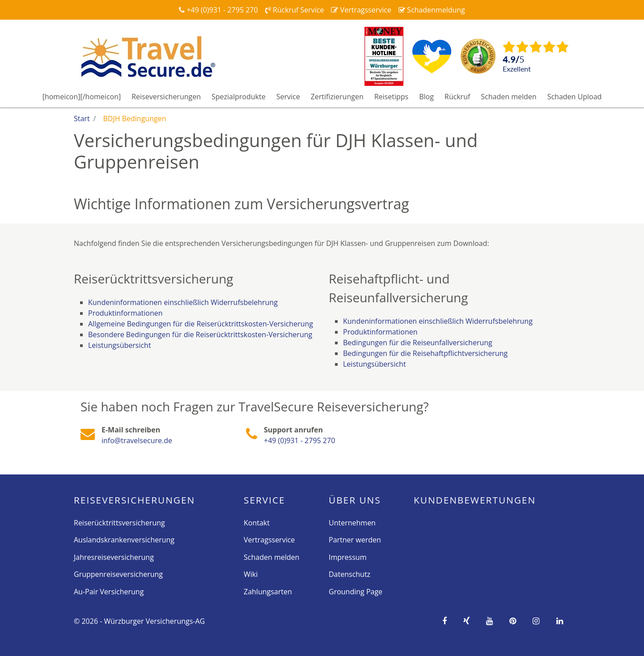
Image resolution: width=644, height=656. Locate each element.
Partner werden (355, 540)
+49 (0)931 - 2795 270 (218, 10)
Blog (426, 97)
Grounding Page (356, 592)
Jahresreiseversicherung (114, 557)
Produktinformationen (125, 313)
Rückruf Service (295, 10)
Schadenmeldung (432, 10)
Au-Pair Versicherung (109, 592)
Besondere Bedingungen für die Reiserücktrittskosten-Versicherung (200, 334)
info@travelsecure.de (137, 440)
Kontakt (257, 523)
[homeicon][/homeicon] (82, 97)
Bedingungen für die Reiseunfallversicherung (418, 343)
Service (288, 97)
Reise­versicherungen (134, 500)
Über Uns (355, 500)
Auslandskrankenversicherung (124, 540)
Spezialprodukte (239, 97)
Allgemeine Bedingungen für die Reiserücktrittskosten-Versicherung (201, 324)
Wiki (251, 574)
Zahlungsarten (268, 592)
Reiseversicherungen (166, 97)
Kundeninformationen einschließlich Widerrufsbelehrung (183, 302)
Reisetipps (391, 97)
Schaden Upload (575, 97)
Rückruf (458, 97)
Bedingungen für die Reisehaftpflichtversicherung (425, 353)
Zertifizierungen (337, 97)
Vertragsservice (361, 10)
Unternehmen (352, 523)
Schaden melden (508, 97)
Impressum (347, 557)
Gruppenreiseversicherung (118, 574)
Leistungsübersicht (120, 345)
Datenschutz (350, 574)
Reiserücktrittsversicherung (119, 523)
